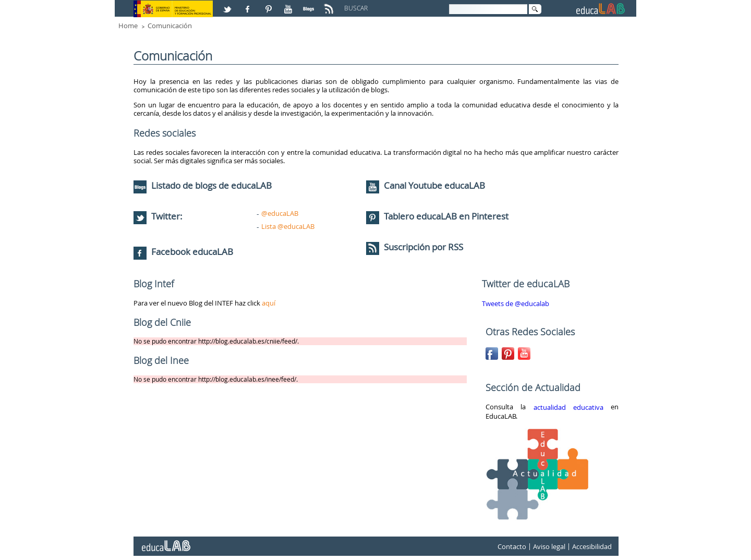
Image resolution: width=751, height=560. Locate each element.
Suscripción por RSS (415, 247)
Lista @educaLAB (288, 226)
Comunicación (170, 26)
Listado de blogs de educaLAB (203, 185)
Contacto (512, 546)
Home (128, 26)
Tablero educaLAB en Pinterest (446, 216)
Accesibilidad (592, 546)
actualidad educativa (568, 407)
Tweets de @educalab (516, 303)
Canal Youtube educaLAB (434, 185)
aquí (269, 303)
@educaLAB (280, 213)
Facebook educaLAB (192, 252)
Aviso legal (549, 546)
